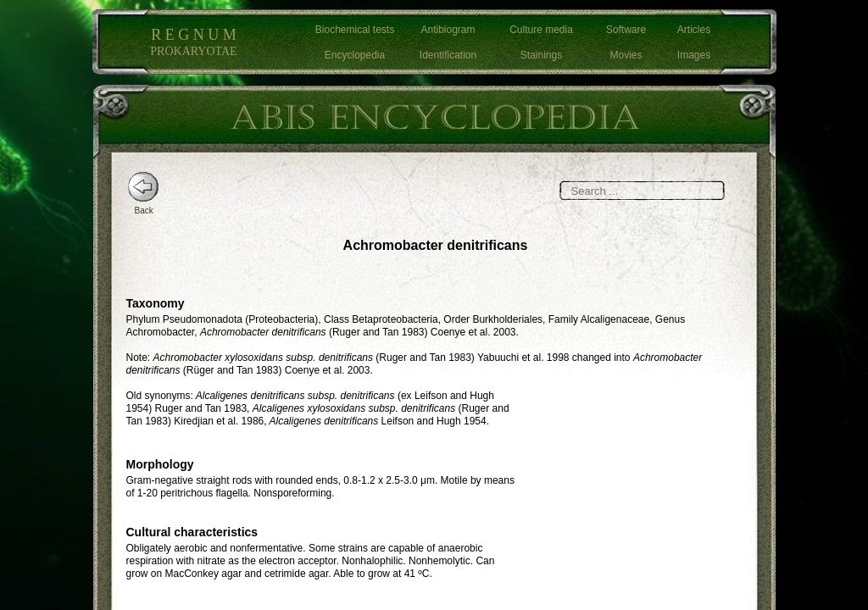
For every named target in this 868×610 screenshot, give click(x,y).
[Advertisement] (639, 496)
